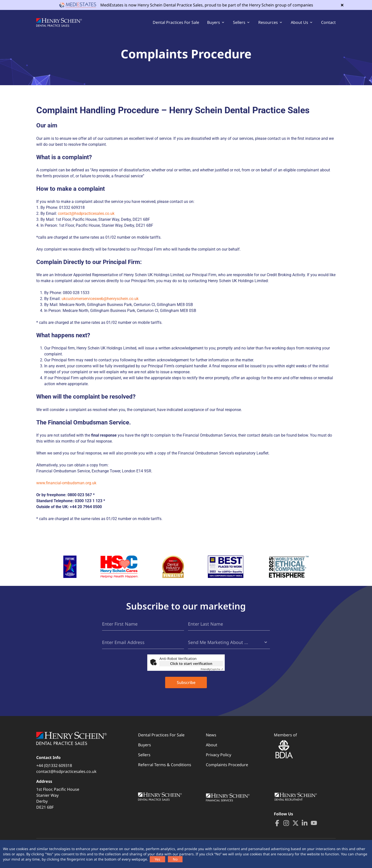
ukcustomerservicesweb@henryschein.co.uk (100, 299)
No (175, 859)
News (211, 735)
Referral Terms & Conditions (165, 765)
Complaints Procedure (227, 765)
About (212, 745)
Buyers (145, 745)
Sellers (144, 755)
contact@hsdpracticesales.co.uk (86, 213)
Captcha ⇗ (212, 669)
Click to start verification (191, 663)
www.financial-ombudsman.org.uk (66, 483)
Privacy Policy (219, 755)
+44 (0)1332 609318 (54, 765)
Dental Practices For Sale (176, 22)
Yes (157, 859)
